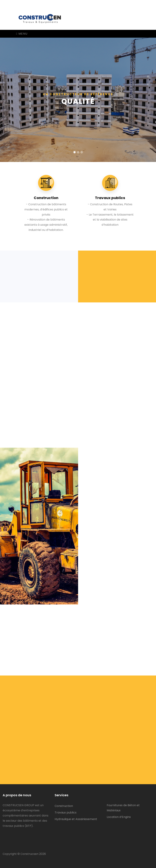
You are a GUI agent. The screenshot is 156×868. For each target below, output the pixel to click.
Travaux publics (66, 813)
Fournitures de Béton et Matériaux (123, 808)
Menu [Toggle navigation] (22, 34)
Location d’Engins (119, 817)
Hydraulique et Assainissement (76, 819)
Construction (64, 806)
